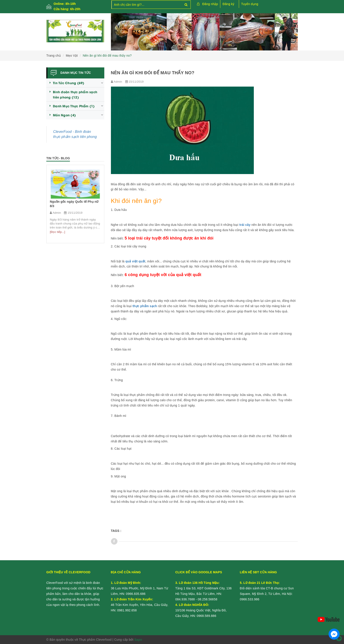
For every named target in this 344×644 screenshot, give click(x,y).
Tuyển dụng (250, 4)
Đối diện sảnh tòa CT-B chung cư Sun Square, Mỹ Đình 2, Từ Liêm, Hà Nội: (267, 588)
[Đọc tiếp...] (82, 232)
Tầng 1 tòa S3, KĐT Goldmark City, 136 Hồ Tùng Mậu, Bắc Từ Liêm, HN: (204, 588)
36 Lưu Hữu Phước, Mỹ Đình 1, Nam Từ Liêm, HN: (140, 588)
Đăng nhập (210, 4)
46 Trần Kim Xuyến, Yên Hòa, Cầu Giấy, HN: (140, 605)
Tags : (116, 531)
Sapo (138, 640)
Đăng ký (228, 4)
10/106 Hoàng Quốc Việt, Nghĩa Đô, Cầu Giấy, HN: (201, 610)
